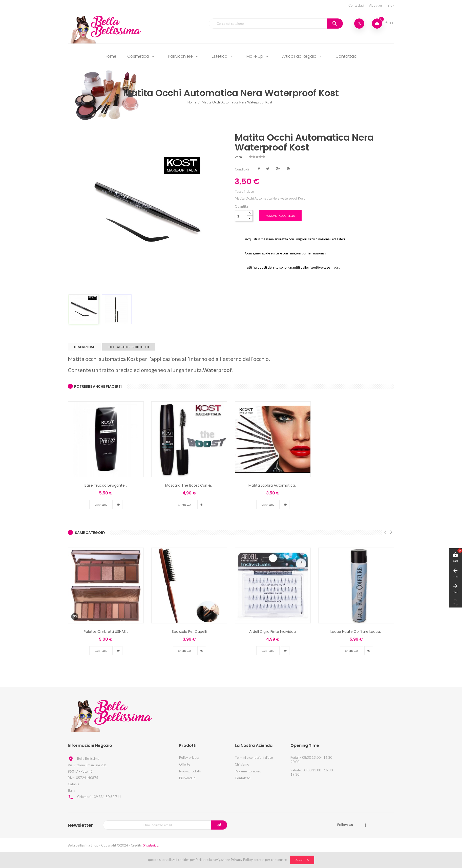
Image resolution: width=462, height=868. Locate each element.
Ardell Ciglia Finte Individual (273, 632)
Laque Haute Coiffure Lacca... (356, 632)
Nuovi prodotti (190, 771)
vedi (118, 505)
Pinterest (288, 168)
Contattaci (356, 5)
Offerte (185, 764)
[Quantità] (241, 216)
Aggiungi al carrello (280, 216)
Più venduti (187, 778)
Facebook (365, 825)
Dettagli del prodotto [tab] (129, 347)
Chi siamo (242, 764)
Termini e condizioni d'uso (254, 757)
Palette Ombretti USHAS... (106, 632)
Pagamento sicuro (248, 771)
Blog (391, 5)
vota (238, 157)
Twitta (268, 168)
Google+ (278, 168)
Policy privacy (189, 757)
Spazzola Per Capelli (189, 632)
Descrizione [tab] (85, 347)
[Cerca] (276, 24)
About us (376, 5)
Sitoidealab (151, 845)
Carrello (101, 505)
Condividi (259, 168)
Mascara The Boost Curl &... (189, 485)
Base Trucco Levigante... (106, 485)
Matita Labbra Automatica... (273, 485)
